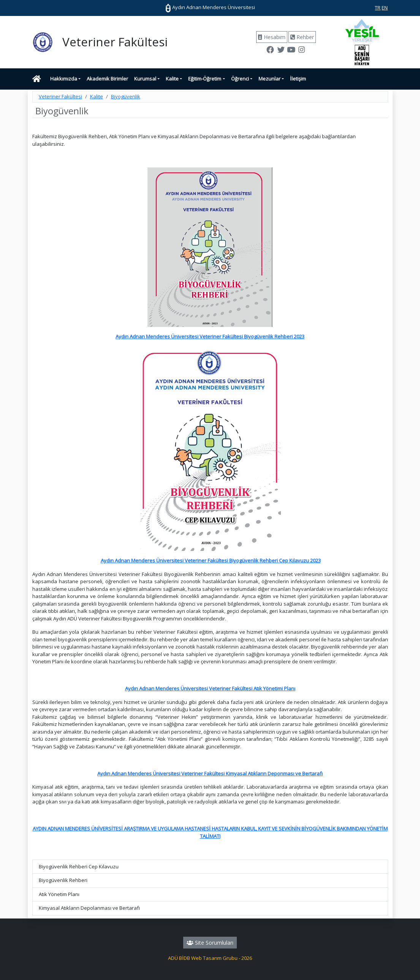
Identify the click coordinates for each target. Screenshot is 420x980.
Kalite (172, 79)
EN (385, 8)
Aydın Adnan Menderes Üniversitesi (210, 7)
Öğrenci (240, 79)
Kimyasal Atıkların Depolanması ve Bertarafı (89, 908)
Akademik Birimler (107, 79)
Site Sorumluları (210, 943)
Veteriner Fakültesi (60, 96)
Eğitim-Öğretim (205, 79)
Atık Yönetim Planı (59, 894)
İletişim (298, 79)
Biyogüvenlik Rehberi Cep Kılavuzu (79, 866)
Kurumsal (145, 79)
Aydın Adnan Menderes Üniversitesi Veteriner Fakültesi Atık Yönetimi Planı (210, 688)
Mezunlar (269, 79)
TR (378, 8)
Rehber (302, 37)
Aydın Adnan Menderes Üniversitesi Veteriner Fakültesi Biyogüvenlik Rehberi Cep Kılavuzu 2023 (211, 560)
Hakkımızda (64, 79)
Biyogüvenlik (126, 96)
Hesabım (272, 37)
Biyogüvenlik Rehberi (63, 880)
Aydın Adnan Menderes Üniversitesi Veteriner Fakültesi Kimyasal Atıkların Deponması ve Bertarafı (210, 773)
